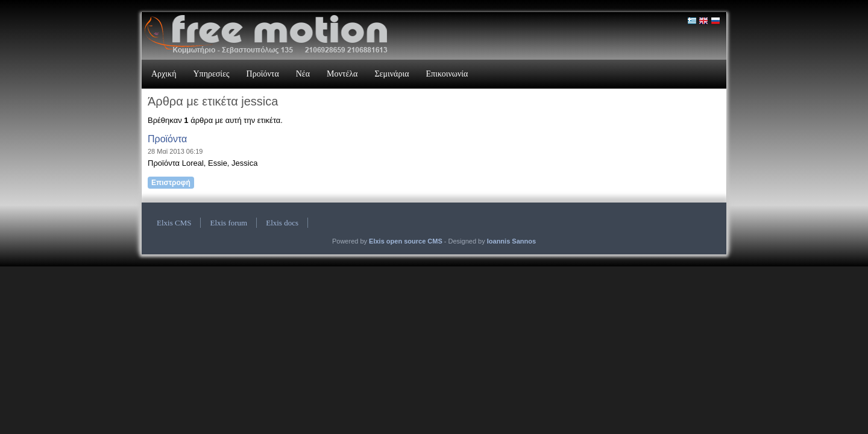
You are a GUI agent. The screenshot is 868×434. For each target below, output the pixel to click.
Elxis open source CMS (406, 241)
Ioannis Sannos (511, 241)
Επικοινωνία (447, 74)
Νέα (303, 74)
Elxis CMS (174, 223)
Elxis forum (228, 223)
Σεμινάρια (392, 74)
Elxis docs (282, 223)
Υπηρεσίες (211, 74)
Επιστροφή (171, 183)
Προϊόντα (263, 74)
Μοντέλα (342, 74)
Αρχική (164, 74)
